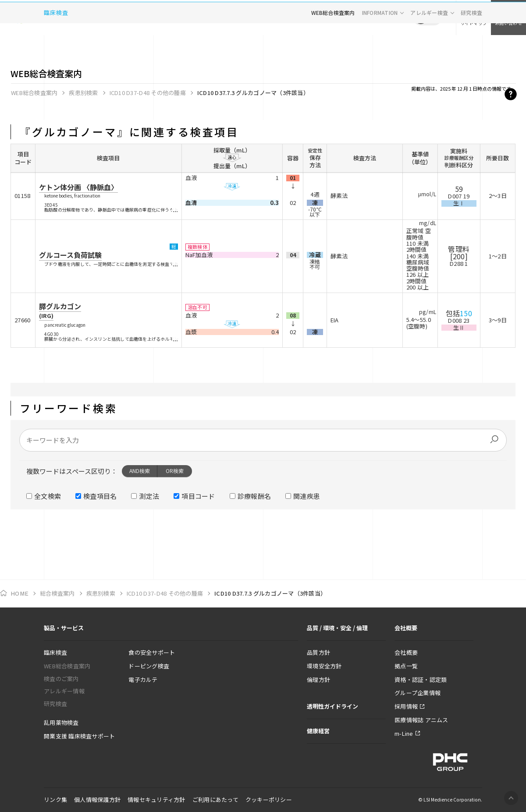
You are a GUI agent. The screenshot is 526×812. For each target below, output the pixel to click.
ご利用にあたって (215, 800)
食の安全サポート (152, 652)
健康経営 (318, 731)
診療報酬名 (254, 496)
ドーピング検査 (149, 666)
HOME (20, 594)
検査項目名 (100, 496)
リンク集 (55, 800)
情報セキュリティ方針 (156, 800)
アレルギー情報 (64, 691)
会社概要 (406, 652)
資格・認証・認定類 (421, 680)
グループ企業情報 (418, 693)
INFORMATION (380, 46)
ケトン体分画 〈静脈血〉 (78, 187)
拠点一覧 (406, 666)
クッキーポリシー (269, 800)
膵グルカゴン (60, 310)
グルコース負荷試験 (70, 255)
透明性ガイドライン (332, 706)
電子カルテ (143, 680)
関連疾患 (307, 496)
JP (421, 18)
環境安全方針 (324, 666)
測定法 (149, 496)
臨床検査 (56, 46)
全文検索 (48, 496)
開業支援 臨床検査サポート (79, 736)
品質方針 (318, 652)
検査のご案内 (61, 679)
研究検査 (471, 46)
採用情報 (406, 706)
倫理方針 (318, 680)
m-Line (404, 733)
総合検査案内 (57, 593)
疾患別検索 (83, 93)
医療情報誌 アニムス (421, 720)
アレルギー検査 (429, 46)
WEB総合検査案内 (333, 46)
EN (434, 18)
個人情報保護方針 (97, 800)
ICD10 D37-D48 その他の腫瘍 (148, 93)
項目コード (198, 496)
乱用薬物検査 (61, 722)
